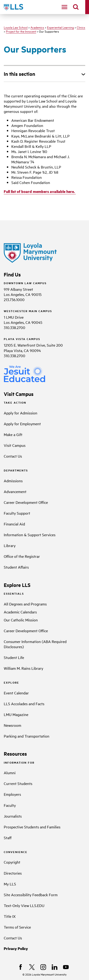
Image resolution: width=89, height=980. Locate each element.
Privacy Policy (16, 948)
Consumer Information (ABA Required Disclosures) (35, 644)
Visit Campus (15, 445)
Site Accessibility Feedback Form (31, 895)
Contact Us (13, 456)
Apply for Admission (21, 413)
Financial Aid (14, 524)
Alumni (10, 773)
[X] (32, 967)
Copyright (12, 862)
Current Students (18, 783)
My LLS (10, 884)
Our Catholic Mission (21, 620)
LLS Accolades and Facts (24, 704)
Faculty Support (17, 513)
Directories (13, 873)
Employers (12, 794)
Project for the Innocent (21, 31)
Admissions (13, 481)
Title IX (10, 916)
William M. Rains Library (23, 668)
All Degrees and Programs (25, 604)
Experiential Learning (60, 27)
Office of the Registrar (22, 556)
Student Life (14, 657)
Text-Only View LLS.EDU (24, 905)
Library (10, 545)
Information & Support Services (30, 535)
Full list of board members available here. (40, 191)
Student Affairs (16, 567)
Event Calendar (16, 693)
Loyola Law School (16, 27)
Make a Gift (13, 434)
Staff (8, 838)
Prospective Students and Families (32, 827)
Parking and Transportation (27, 736)
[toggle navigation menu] (64, 7)
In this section (19, 74)
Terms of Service (17, 927)
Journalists (13, 816)
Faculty (10, 805)
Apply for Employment (22, 424)
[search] (76, 7)
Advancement (15, 491)
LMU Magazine (16, 714)
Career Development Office (26, 502)
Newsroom (13, 725)
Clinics (81, 27)
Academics (37, 27)
